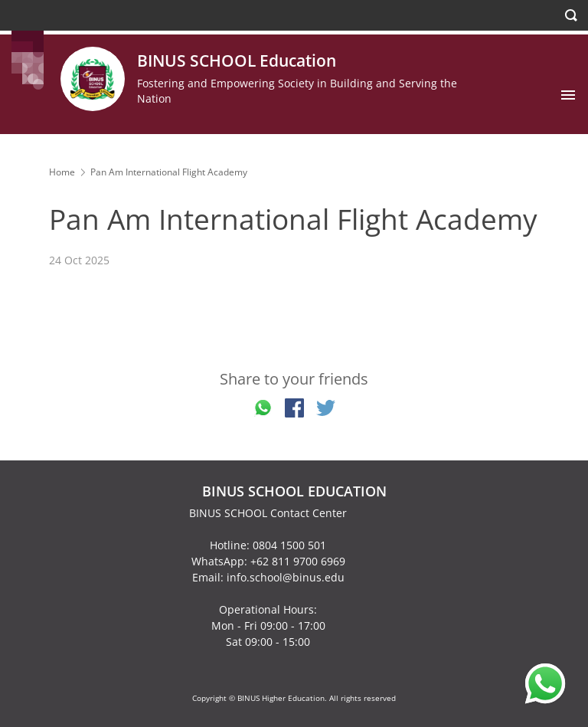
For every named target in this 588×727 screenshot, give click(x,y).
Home (62, 172)
